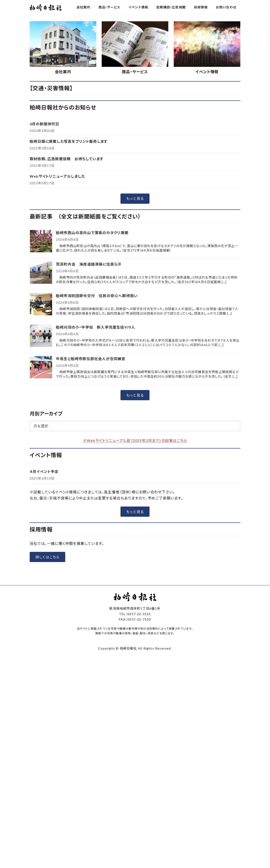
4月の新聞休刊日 (45, 209)
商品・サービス (135, 157)
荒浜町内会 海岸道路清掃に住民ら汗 (89, 350)
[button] (118, 97)
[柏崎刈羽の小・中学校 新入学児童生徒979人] (41, 421)
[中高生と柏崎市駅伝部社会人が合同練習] (41, 453)
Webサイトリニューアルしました (57, 261)
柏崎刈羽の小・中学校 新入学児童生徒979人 (95, 413)
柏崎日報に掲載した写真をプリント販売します (69, 227)
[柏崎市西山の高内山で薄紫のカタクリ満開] (41, 327)
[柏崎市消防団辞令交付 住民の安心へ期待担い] (41, 390)
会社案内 (63, 157)
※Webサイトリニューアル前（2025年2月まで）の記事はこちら (135, 526)
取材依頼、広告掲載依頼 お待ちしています (66, 244)
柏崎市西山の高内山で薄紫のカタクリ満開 (92, 318)
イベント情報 (207, 157)
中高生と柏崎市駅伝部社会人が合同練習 (91, 444)
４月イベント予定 (44, 557)
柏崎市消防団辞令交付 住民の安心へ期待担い (97, 381)
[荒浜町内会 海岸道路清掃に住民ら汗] (41, 358)
